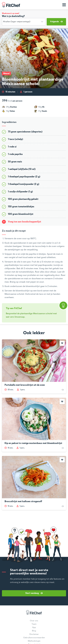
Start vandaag (34, 593)
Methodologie (34, 641)
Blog (34, 631)
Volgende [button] (56, 22)
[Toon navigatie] (64, 5)
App (34, 627)
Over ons (34, 621)
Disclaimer (34, 634)
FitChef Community (11, 5)
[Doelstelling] (24, 22)
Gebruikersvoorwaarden (34, 638)
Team (34, 624)
